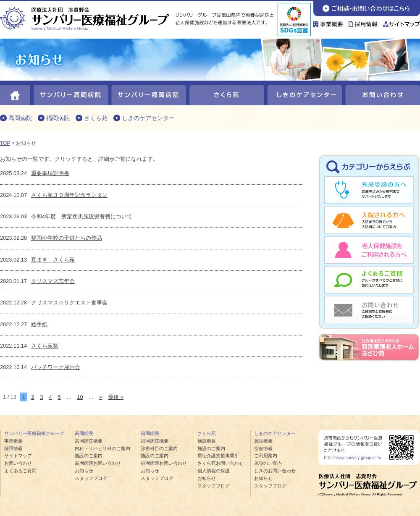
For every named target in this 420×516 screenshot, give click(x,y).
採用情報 (363, 22)
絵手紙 (39, 324)
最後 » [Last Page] (116, 397)
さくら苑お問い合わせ (220, 463)
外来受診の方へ (369, 191)
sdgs (294, 20)
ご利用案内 (266, 456)
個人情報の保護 (214, 471)
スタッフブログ (91, 478)
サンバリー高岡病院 (70, 93)
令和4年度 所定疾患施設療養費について (82, 216)
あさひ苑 (369, 347)
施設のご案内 (89, 456)
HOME (16, 93)
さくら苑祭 (45, 346)
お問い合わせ (366, 8)
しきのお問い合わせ (275, 471)
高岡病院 (20, 118)
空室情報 (263, 448)
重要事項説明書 (50, 173)
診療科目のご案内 (159, 448)
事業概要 (329, 22)
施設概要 (207, 441)
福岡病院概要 (155, 441)
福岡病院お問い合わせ (164, 463)
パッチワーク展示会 (56, 367)
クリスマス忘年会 (53, 281)
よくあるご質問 (369, 279)
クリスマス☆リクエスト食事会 (69, 303)
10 (80, 397)
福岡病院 (58, 118)
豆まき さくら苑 (53, 260)
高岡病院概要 (89, 441)
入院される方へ (369, 220)
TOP (5, 143)
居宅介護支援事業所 (218, 456)
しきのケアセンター (303, 93)
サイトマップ (400, 22)
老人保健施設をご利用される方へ (369, 250)
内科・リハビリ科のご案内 (102, 448)
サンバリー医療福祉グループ (34, 433)
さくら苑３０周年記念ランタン (69, 195)
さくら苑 (226, 93)
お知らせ (84, 471)
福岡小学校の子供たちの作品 (67, 238)
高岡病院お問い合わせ (98, 463)
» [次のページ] (101, 397)
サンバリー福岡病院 (148, 93)
